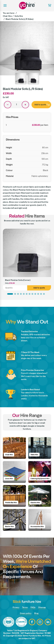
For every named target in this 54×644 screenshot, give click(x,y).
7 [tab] (30, 294)
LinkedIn (48, 622)
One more (25, 105)
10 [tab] (38, 294)
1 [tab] (10, 294)
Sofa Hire (19, 16)
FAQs (33, 607)
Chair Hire (7, 16)
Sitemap (42, 607)
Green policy (26, 613)
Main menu (5, 5)
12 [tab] (44, 294)
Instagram (40, 622)
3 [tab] (18, 294)
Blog (36, 613)
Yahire (27, 5)
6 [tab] (27, 294)
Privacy (16, 607)
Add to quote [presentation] (42, 105)
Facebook (32, 622)
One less (8, 105)
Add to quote (39, 288)
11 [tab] (41, 294)
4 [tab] (21, 294)
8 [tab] (32, 294)
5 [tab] (24, 294)
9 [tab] (35, 294)
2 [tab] (15, 294)
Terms (25, 607)
